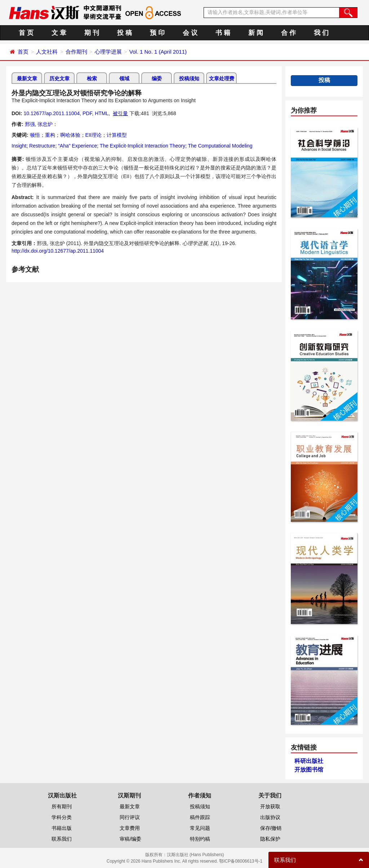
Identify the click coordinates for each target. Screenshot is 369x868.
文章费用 (130, 828)
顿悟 (35, 135)
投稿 (324, 80)
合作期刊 (76, 52)
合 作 (288, 33)
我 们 (321, 33)
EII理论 (94, 135)
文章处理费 (222, 78)
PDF (87, 113)
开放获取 (270, 806)
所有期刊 (62, 806)
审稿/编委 (130, 839)
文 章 (59, 33)
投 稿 (125, 33)
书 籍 (223, 33)
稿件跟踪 (200, 817)
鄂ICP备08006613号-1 (241, 861)
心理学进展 (108, 52)
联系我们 (62, 839)
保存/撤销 (271, 828)
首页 (23, 52)
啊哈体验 (70, 135)
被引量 (120, 113)
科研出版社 (309, 761)
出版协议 (270, 817)
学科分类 (62, 817)
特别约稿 (200, 839)
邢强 (30, 124)
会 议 (190, 33)
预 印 (157, 33)
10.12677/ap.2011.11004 (52, 113)
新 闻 (256, 33)
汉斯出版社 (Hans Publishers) (195, 855)
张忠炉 (45, 124)
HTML (102, 113)
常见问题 (200, 828)
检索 (92, 78)
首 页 (26, 33)
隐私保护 (270, 839)
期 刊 (92, 33)
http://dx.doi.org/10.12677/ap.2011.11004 (58, 251)
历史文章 (59, 78)
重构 (50, 135)
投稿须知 (189, 78)
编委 (157, 78)
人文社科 (47, 52)
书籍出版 (62, 828)
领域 (124, 78)
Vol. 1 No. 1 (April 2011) (158, 52)
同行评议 (130, 817)
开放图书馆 (309, 770)
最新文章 (27, 78)
